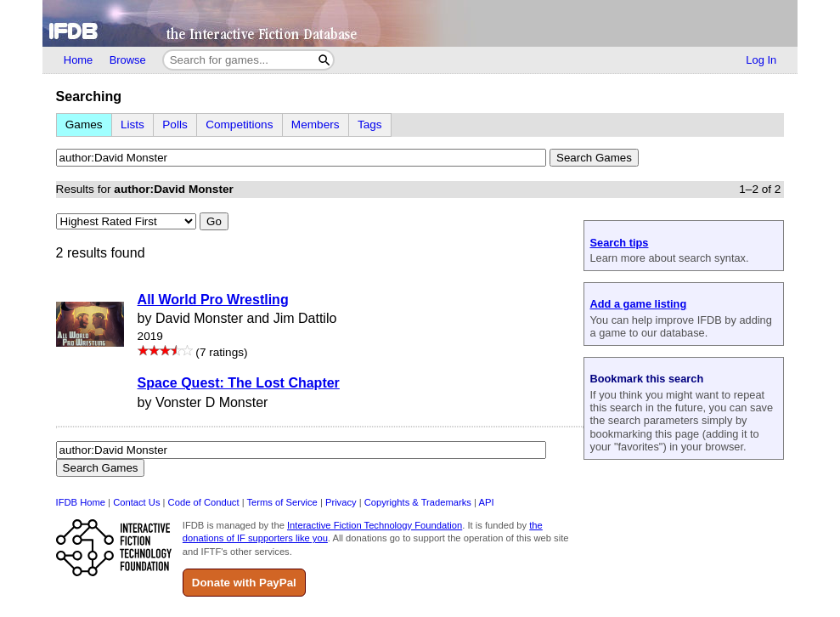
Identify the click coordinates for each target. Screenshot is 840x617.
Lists (132, 125)
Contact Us (136, 502)
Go (214, 221)
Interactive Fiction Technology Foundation (375, 525)
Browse (128, 60)
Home (78, 60)
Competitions (239, 125)
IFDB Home (81, 502)
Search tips (619, 243)
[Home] (420, 23)
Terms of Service (282, 502)
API (486, 502)
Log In (761, 60)
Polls (175, 125)
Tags (370, 125)
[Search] (325, 60)
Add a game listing (638, 304)
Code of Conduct (204, 502)
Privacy (341, 502)
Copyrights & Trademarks (418, 502)
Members (316, 125)
